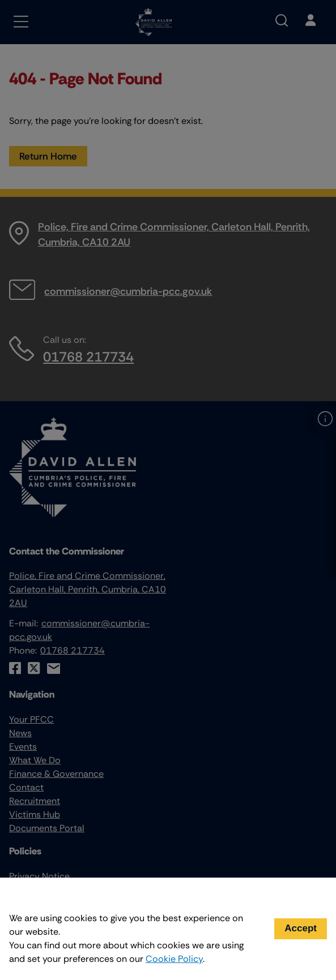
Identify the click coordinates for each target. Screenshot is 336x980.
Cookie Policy (174, 959)
